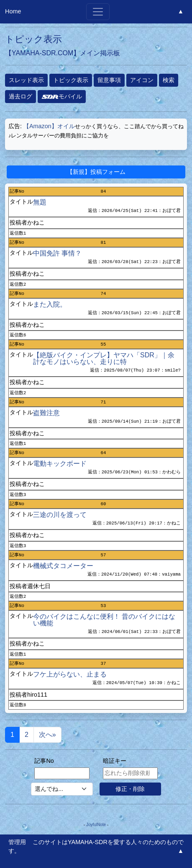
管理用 (17, 842)
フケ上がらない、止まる (70, 674)
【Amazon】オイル (49, 126)
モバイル (62, 96)
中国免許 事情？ (57, 253)
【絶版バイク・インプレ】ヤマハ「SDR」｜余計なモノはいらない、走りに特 (104, 358)
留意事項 (109, 80)
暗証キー (115, 761)
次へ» (47, 735)
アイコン (142, 80)
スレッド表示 (26, 80)
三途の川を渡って (60, 515)
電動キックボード (60, 464)
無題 (40, 202)
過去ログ (20, 96)
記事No (44, 761)
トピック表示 (71, 80)
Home (13, 11)
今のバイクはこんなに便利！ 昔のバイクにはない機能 (104, 620)
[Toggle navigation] (98, 12)
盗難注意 (46, 413)
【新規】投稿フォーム (96, 172)
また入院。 (50, 304)
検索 (169, 80)
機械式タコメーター (63, 566)
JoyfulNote (96, 825)
